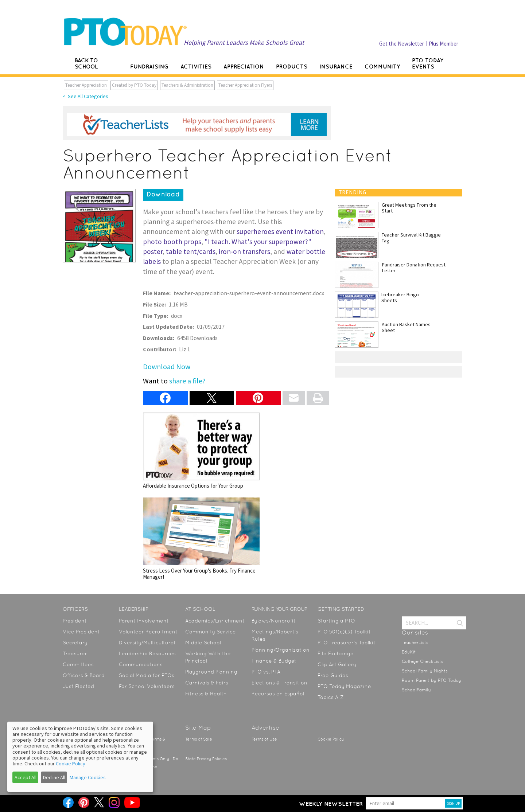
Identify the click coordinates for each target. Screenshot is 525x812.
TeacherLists (415, 643)
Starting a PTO (336, 621)
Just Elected (78, 686)
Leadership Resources (147, 653)
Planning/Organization (281, 650)
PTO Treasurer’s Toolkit (347, 643)
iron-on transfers (244, 251)
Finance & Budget (274, 661)
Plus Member (444, 44)
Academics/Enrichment (215, 621)
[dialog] (80, 757)
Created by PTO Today (134, 85)
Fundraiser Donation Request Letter (414, 268)
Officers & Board (84, 675)
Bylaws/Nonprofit (274, 621)
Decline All (54, 777)
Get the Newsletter (402, 44)
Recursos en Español (278, 694)
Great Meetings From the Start (409, 208)
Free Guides (333, 675)
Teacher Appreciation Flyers (245, 85)
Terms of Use (264, 739)
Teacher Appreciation (86, 85)
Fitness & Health (206, 694)
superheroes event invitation (280, 231)
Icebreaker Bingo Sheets (400, 297)
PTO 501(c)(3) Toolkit (344, 632)
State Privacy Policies (206, 759)
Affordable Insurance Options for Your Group (201, 451)
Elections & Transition (279, 683)
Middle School (203, 643)
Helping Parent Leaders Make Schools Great (244, 42)
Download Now (167, 366)
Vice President (81, 632)
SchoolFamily (416, 690)
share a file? (187, 381)
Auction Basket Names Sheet (406, 327)
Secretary (75, 643)
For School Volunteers (147, 686)
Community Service (211, 632)
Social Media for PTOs (147, 675)
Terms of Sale (199, 739)
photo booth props (172, 242)
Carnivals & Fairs (207, 683)
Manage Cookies (88, 777)
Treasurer (75, 653)
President (75, 621)
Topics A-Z (330, 697)
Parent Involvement (144, 621)
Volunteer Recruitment (148, 632)
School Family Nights (425, 671)
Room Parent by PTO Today (431, 680)
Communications (141, 664)
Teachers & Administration (187, 85)
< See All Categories (85, 96)
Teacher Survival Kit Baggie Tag (411, 238)
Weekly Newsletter (331, 804)
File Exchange (336, 653)
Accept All (26, 777)
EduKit (409, 652)
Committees (78, 664)
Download (163, 194)
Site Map (198, 728)
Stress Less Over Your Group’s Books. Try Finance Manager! (201, 539)
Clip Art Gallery (337, 664)
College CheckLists (423, 661)
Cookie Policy (331, 739)
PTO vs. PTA (266, 672)
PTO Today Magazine (344, 686)
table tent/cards (191, 251)
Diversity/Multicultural (147, 643)
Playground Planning (211, 672)
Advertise (265, 728)
